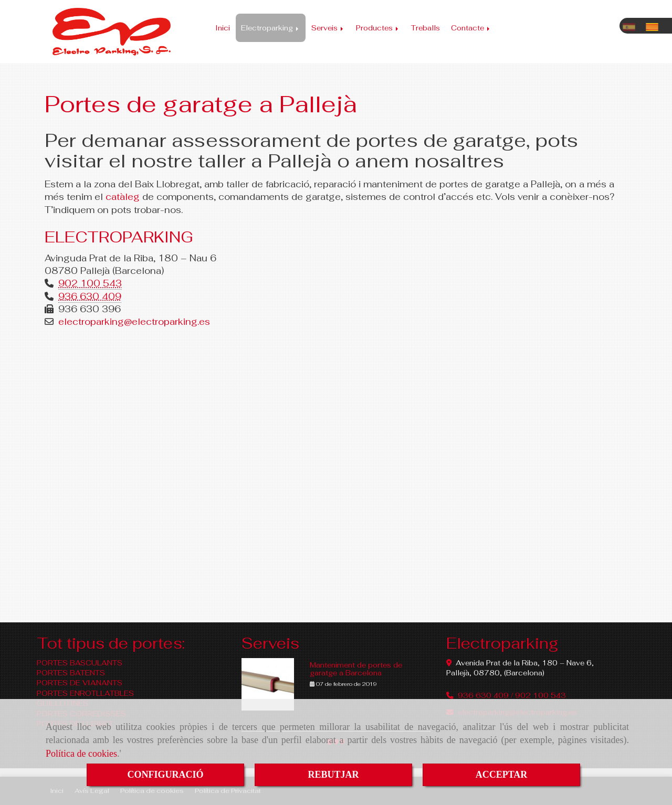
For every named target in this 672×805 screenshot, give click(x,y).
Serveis (328, 28)
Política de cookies (81, 754)
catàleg (123, 197)
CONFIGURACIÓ (165, 775)
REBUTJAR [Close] (333, 775)
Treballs (426, 28)
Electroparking (271, 28)
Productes (378, 28)
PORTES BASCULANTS (80, 663)
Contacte (471, 28)
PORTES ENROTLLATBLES (85, 693)
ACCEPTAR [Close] (502, 775)
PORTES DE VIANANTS (80, 683)
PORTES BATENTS (71, 673)
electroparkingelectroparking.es (134, 322)
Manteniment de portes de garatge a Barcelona (356, 669)
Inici (223, 28)
